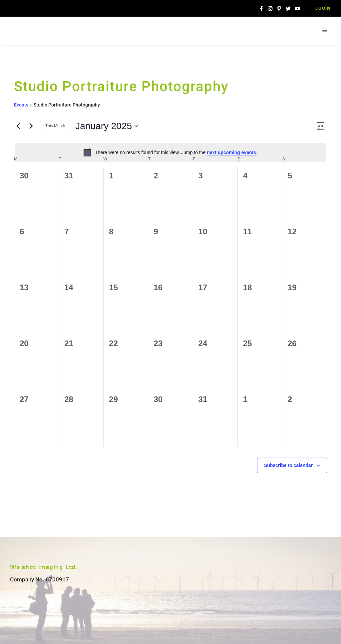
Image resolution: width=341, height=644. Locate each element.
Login (323, 8)
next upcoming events (231, 152)
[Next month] (31, 126)
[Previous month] (18, 126)
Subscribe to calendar (288, 465)
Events (21, 105)
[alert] (170, 152)
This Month (55, 126)
